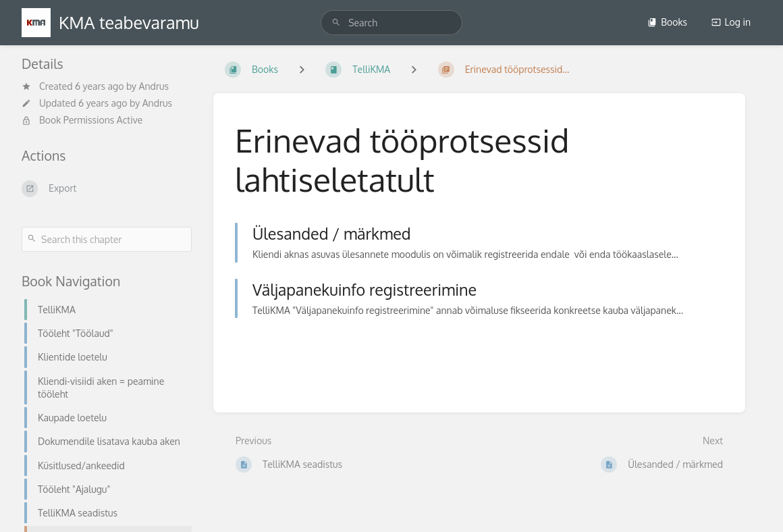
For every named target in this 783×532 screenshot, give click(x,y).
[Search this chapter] (107, 239)
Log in (731, 22)
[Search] (336, 23)
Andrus (154, 86)
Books (667, 22)
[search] (391, 23)
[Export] (107, 188)
